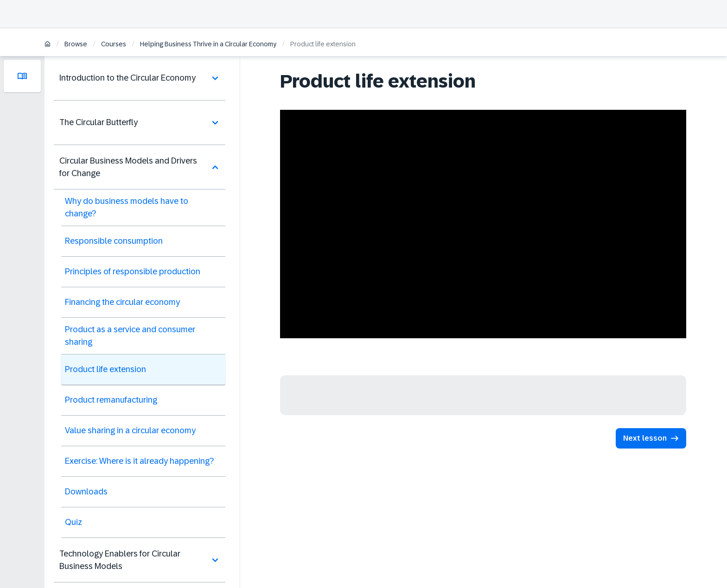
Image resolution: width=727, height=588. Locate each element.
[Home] (48, 45)
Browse (76, 44)
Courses (114, 44)
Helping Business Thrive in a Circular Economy (208, 44)
